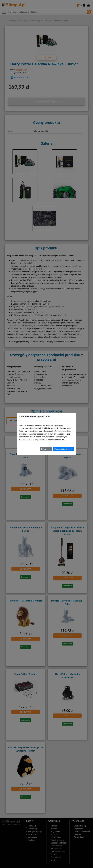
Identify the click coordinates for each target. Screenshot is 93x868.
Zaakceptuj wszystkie (63, 449)
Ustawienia (46, 449)
